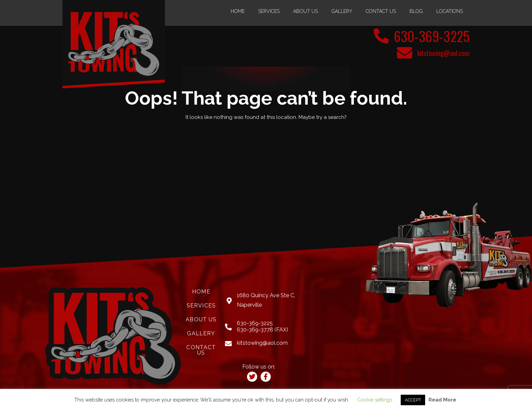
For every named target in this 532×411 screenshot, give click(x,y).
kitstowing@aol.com (443, 53)
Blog (416, 11)
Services (269, 11)
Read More (442, 400)
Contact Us (381, 11)
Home (238, 11)
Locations (450, 11)
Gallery (342, 11)
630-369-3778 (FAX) (262, 330)
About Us (306, 11)
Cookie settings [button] (375, 400)
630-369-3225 (432, 36)
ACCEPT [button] (413, 400)
